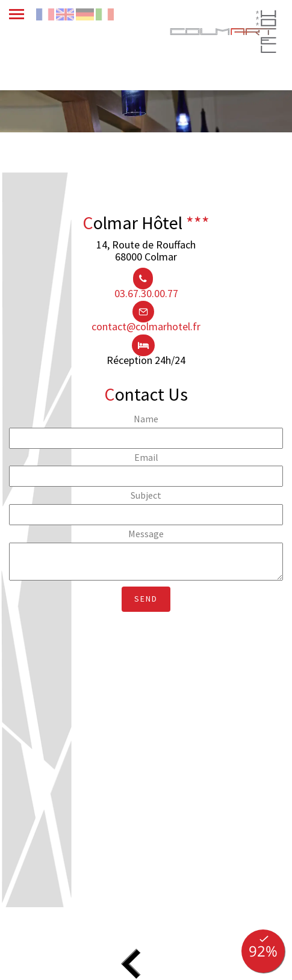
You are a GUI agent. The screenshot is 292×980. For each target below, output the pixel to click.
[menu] (22, 13)
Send (146, 599)
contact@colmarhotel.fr (146, 326)
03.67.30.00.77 (146, 293)
